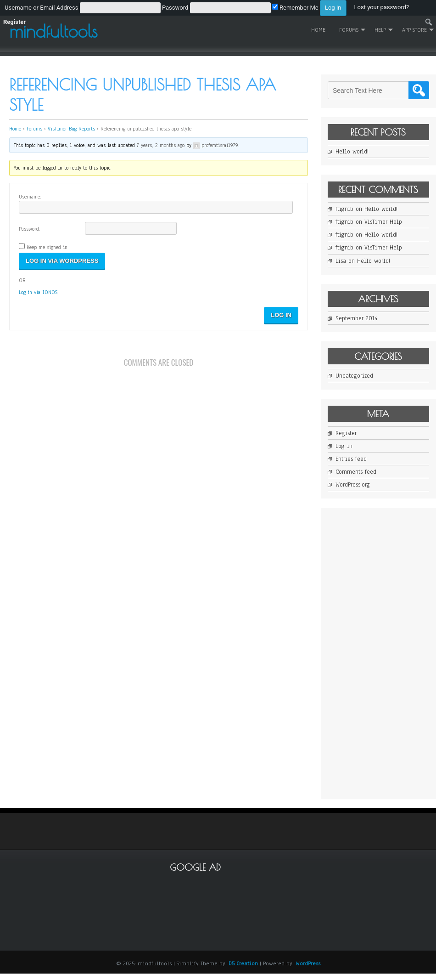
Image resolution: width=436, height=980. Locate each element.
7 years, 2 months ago (161, 145)
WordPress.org (353, 485)
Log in (344, 446)
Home (318, 30)
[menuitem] (176, 7)
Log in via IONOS (38, 292)
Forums (349, 30)
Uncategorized (354, 376)
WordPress (308, 963)
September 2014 (356, 318)
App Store (414, 30)
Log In (281, 315)
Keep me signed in (47, 247)
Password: (30, 229)
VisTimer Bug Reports (71, 129)
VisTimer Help (383, 222)
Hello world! (352, 152)
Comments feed (356, 472)
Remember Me (295, 8)
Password (175, 8)
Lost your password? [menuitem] (382, 7)
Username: (30, 197)
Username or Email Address (41, 8)
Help (380, 30)
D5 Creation (243, 963)
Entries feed (351, 459)
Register (346, 433)
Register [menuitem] (14, 22)
